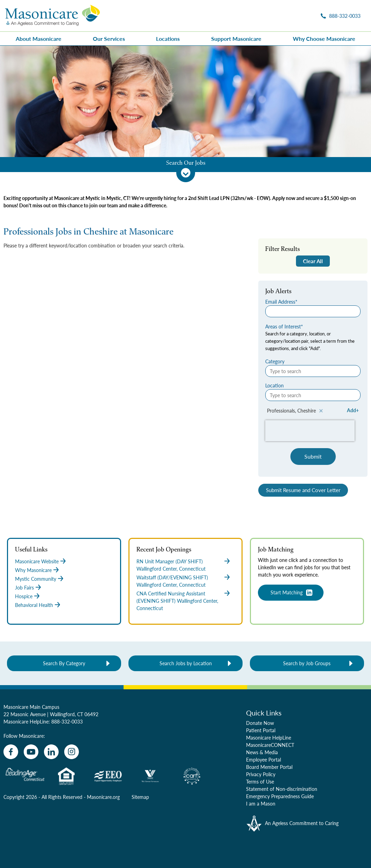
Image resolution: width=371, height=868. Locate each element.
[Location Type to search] (313, 395)
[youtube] (31, 752)
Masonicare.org (103, 797)
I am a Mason (261, 803)
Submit (313, 456)
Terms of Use (260, 781)
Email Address (280, 302)
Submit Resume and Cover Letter (303, 490)
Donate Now (260, 723)
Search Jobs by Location (186, 663)
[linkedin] (51, 752)
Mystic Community (36, 579)
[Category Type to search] (313, 371)
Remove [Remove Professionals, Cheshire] (321, 411)
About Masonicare (39, 39)
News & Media (262, 752)
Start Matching (287, 592)
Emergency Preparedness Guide (280, 796)
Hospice (24, 596)
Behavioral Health (34, 605)
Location (274, 385)
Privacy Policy (261, 774)
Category (275, 361)
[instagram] (72, 752)
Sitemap (140, 797)
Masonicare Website (37, 561)
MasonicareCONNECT (270, 745)
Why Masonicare (33, 570)
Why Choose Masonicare (324, 39)
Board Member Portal (269, 767)
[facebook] (11, 752)
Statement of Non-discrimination (282, 789)
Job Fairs (24, 587)
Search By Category (64, 663)
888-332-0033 (67, 721)
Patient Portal (261, 730)
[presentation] (310, 431)
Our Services (109, 39)
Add (351, 410)
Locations (168, 39)
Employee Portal (264, 759)
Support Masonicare (236, 39)
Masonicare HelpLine (269, 737)
